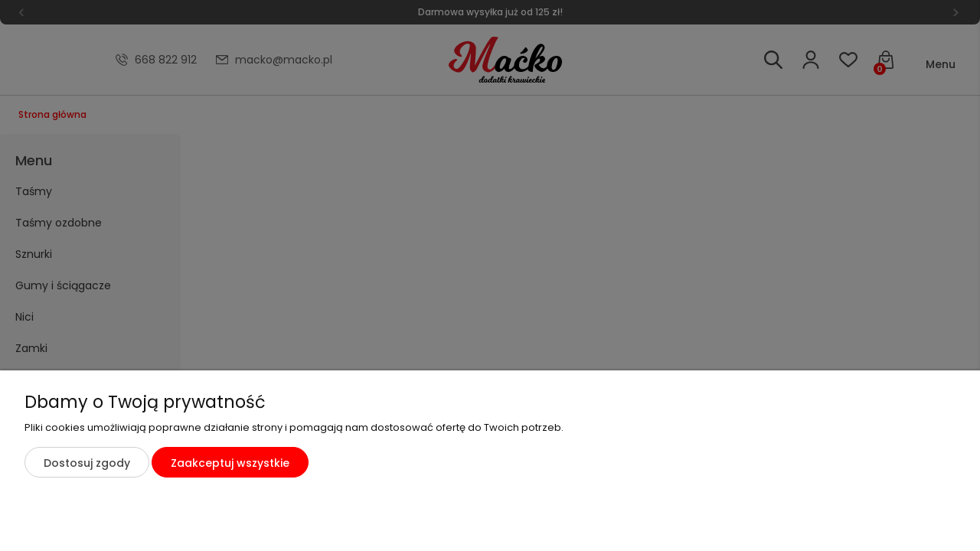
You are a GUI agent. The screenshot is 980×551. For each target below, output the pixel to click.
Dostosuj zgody (87, 463)
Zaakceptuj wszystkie (230, 463)
